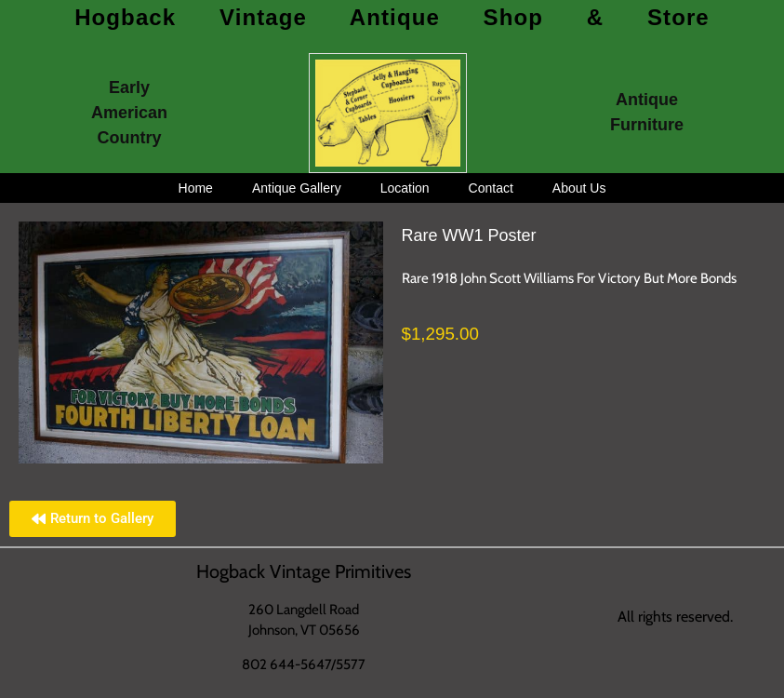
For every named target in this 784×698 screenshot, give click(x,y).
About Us (579, 188)
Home (196, 188)
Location (405, 188)
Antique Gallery (297, 188)
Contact (491, 188)
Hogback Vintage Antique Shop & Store (392, 17)
